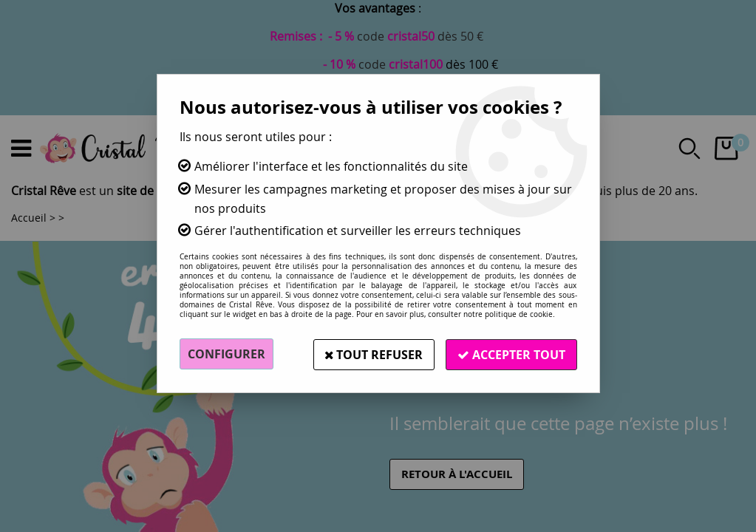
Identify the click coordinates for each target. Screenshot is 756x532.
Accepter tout (511, 354)
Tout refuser (373, 354)
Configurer (227, 354)
